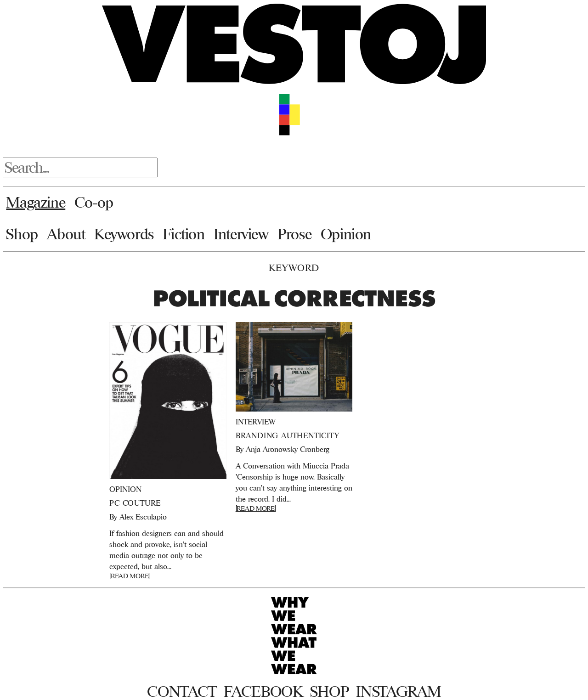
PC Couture (135, 503)
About (66, 234)
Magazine (36, 202)
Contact (182, 691)
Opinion (346, 234)
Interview (241, 234)
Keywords (124, 234)
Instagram (398, 691)
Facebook (263, 691)
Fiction (184, 234)
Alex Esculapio (143, 517)
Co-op (94, 202)
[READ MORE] (130, 576)
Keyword (294, 268)
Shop (22, 234)
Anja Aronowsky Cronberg (288, 449)
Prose (294, 234)
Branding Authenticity (288, 435)
